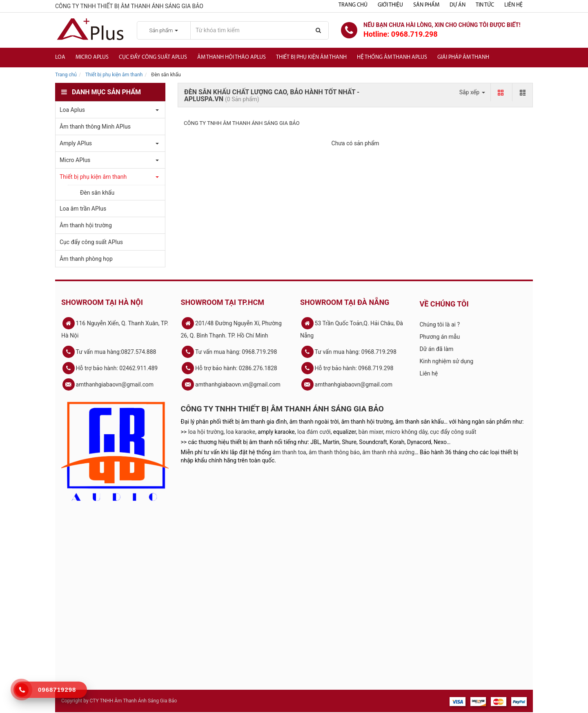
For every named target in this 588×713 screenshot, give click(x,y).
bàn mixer (371, 432)
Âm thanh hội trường (86, 225)
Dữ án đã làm (437, 349)
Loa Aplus (72, 110)
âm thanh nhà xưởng (388, 452)
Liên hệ (513, 5)
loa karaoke (241, 432)
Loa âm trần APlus (83, 209)
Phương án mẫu (440, 337)
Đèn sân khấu (97, 193)
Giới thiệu (390, 5)
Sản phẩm (426, 5)
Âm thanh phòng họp (86, 259)
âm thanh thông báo (334, 452)
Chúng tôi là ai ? (440, 324)
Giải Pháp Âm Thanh (463, 57)
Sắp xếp (472, 92)
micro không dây (407, 432)
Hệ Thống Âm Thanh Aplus (392, 57)
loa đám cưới (314, 432)
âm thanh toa (290, 452)
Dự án (458, 5)
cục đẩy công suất (453, 432)
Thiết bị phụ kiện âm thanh (311, 57)
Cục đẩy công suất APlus (153, 57)
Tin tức (485, 5)
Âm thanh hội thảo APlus (232, 57)
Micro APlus (92, 57)
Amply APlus (76, 143)
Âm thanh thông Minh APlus (95, 127)
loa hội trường (206, 432)
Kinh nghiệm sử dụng (447, 361)
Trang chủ (353, 5)
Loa (60, 57)
